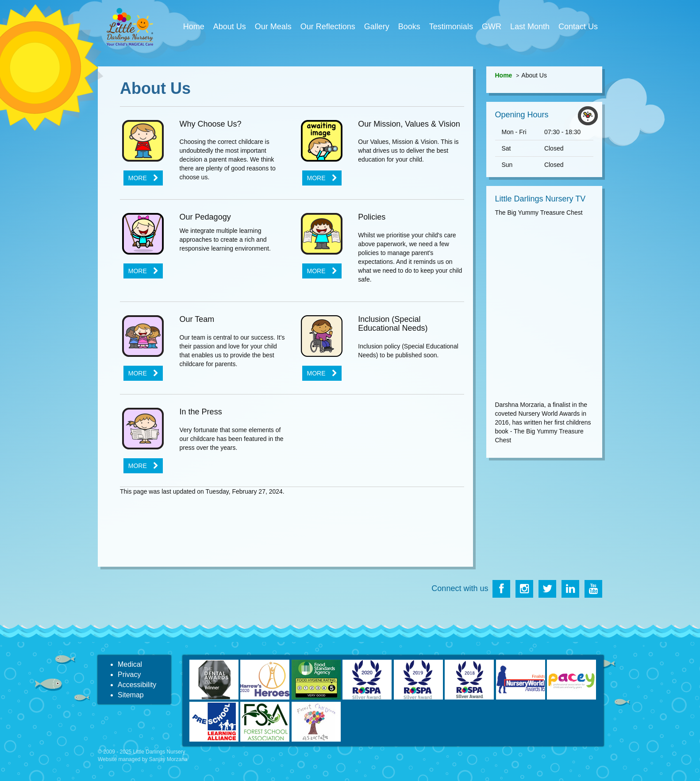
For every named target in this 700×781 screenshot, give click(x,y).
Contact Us (578, 27)
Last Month (530, 27)
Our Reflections (328, 27)
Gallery (377, 27)
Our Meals (273, 27)
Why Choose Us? (211, 124)
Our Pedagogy (205, 217)
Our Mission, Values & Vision (409, 124)
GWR (492, 27)
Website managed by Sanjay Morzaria (143, 759)
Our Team (197, 319)
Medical (130, 664)
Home (194, 27)
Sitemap (131, 695)
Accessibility (137, 685)
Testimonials (451, 27)
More (138, 178)
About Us (230, 27)
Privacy (129, 675)
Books (409, 27)
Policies (372, 217)
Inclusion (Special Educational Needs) (393, 324)
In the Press (201, 412)
